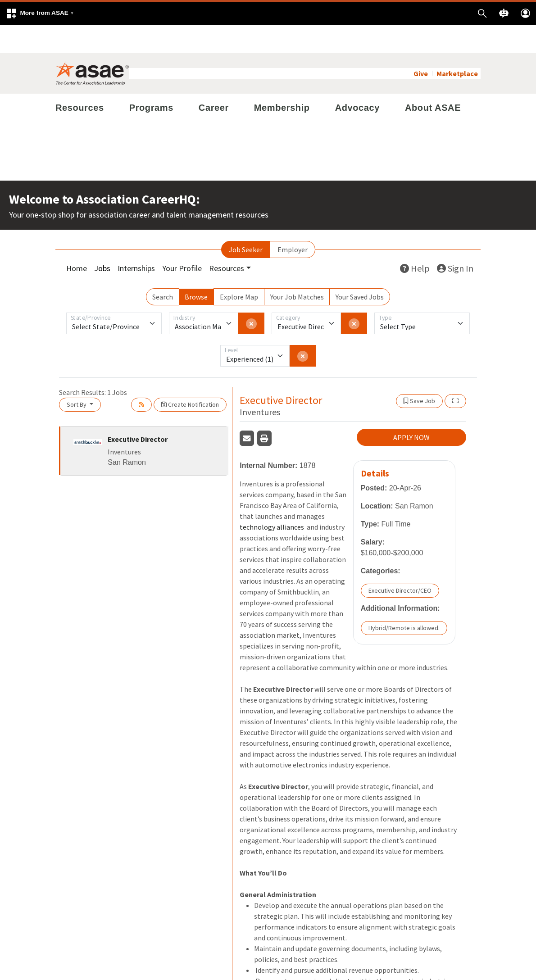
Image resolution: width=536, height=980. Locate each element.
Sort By (77, 376)
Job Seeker (246, 221)
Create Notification (190, 376)
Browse (196, 268)
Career (214, 79)
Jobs (102, 240)
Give (421, 45)
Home (77, 240)
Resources (80, 79)
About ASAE (433, 79)
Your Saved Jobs (360, 268)
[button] (40, 13)
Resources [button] (227, 240)
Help (415, 240)
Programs (151, 79)
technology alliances (273, 499)
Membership (282, 79)
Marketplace (457, 45)
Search (163, 268)
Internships (136, 240)
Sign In (455, 240)
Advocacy (357, 79)
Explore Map (239, 268)
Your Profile (182, 240)
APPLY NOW (411, 409)
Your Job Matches (297, 268)
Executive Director (138, 411)
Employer (293, 221)
